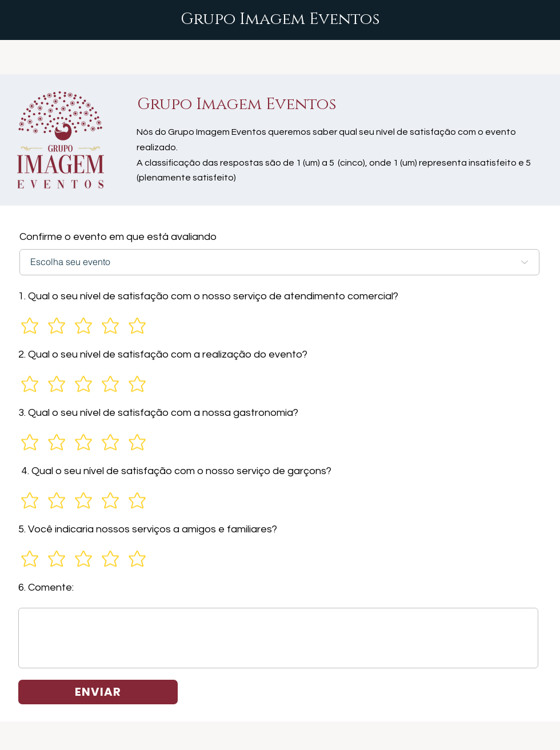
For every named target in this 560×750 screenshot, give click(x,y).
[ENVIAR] (98, 692)
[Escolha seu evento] (279, 262)
